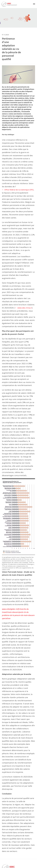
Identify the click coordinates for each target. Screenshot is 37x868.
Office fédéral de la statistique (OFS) (19, 190)
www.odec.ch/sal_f (25, 308)
